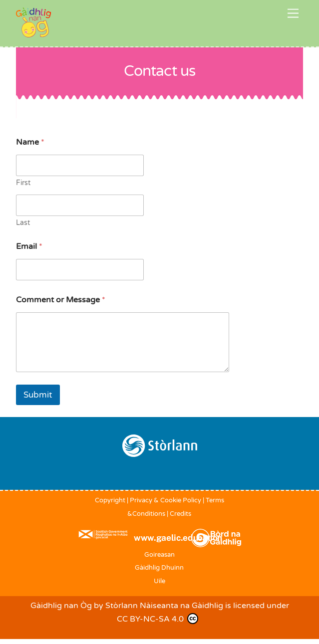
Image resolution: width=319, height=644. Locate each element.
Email (29, 247)
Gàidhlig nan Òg (61, 606)
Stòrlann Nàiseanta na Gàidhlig (164, 606)
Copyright (110, 500)
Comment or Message (61, 300)
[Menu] (293, 14)
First (23, 183)
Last (23, 223)
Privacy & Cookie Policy (165, 500)
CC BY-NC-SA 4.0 (158, 619)
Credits (180, 514)
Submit (38, 395)
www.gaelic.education (178, 538)
